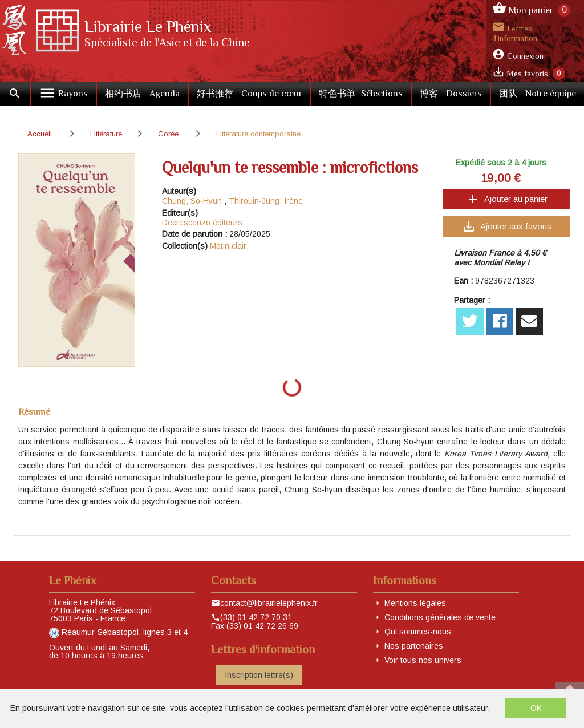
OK (536, 708)
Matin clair (228, 246)
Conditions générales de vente (440, 617)
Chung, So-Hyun (192, 201)
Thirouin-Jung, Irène (266, 201)
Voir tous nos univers (423, 660)
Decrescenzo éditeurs (202, 223)
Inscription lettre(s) (259, 675)
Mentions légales (415, 603)
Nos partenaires (414, 646)
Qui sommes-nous (418, 632)
